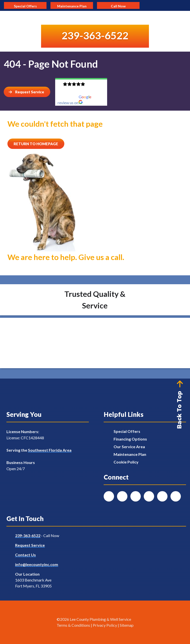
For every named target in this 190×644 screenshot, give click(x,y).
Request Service (30, 545)
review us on (70, 103)
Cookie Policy (126, 462)
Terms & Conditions (73, 625)
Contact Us (25, 555)
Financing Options (130, 439)
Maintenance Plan (130, 454)
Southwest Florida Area (50, 450)
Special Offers (127, 431)
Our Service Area (129, 447)
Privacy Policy (105, 625)
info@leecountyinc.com (37, 564)
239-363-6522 (28, 535)
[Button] (27, 92)
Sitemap (127, 625)
